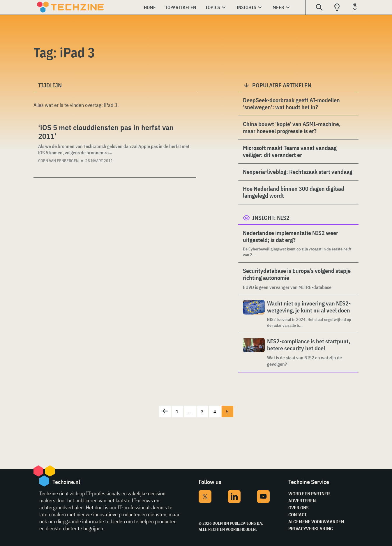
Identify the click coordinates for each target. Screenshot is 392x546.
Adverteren (302, 501)
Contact (297, 515)
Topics (213, 7)
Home (150, 7)
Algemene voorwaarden (316, 522)
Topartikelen (181, 7)
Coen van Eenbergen (58, 161)
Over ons (299, 508)
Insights (246, 7)
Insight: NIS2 (271, 218)
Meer (278, 7)
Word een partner (309, 494)
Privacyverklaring (311, 529)
